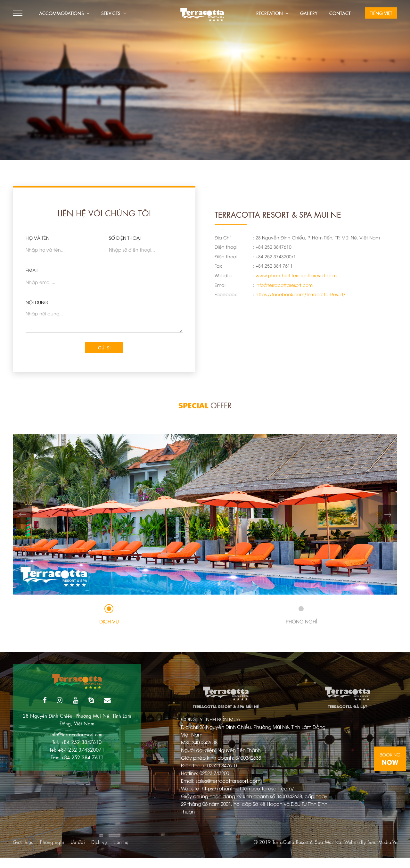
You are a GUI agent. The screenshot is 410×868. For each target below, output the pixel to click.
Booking (390, 759)
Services (114, 13)
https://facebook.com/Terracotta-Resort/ (300, 294)
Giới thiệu (23, 852)
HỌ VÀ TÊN (37, 238)
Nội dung (37, 302)
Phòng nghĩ (52, 852)
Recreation (272, 13)
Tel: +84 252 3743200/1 (77, 755)
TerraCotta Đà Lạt (347, 701)
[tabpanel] (205, 518)
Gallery (309, 13)
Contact (340, 13)
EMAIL (32, 270)
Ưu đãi (78, 852)
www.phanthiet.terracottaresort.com (296, 275)
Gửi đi (104, 349)
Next (388, 518)
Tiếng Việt (381, 13)
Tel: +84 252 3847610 (77, 747)
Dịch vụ (99, 852)
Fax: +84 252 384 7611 (77, 763)
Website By (350, 852)
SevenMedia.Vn (381, 852)
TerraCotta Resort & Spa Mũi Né (226, 701)
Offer (205, 407)
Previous (22, 518)
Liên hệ (121, 852)
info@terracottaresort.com (284, 285)
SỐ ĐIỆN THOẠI (125, 238)
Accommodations (64, 13)
